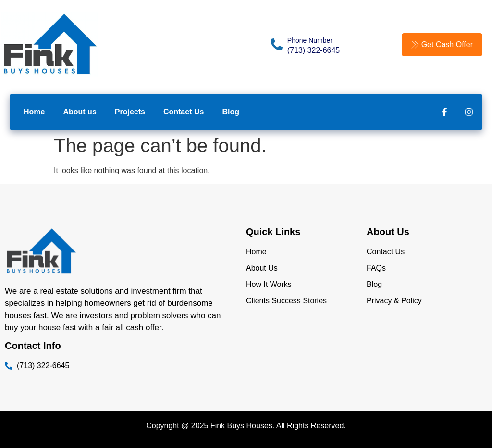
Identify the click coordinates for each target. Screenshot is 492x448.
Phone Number (310, 40)
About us (80, 112)
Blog (231, 112)
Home (34, 112)
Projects (130, 112)
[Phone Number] (277, 44)
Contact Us (184, 112)
